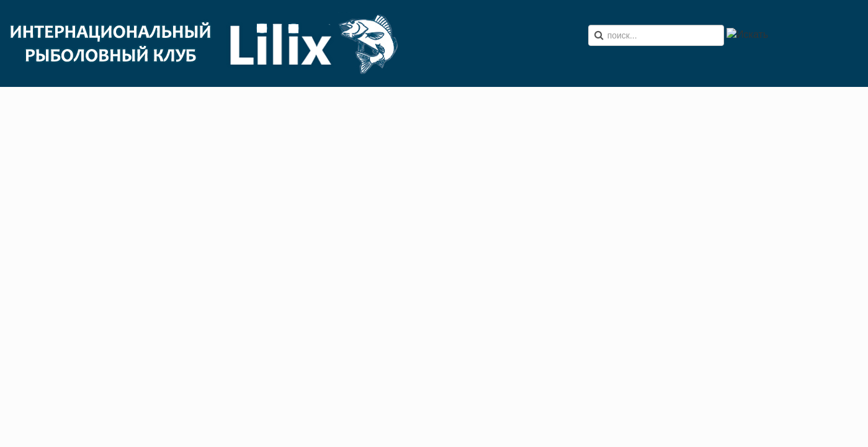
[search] (656, 35)
